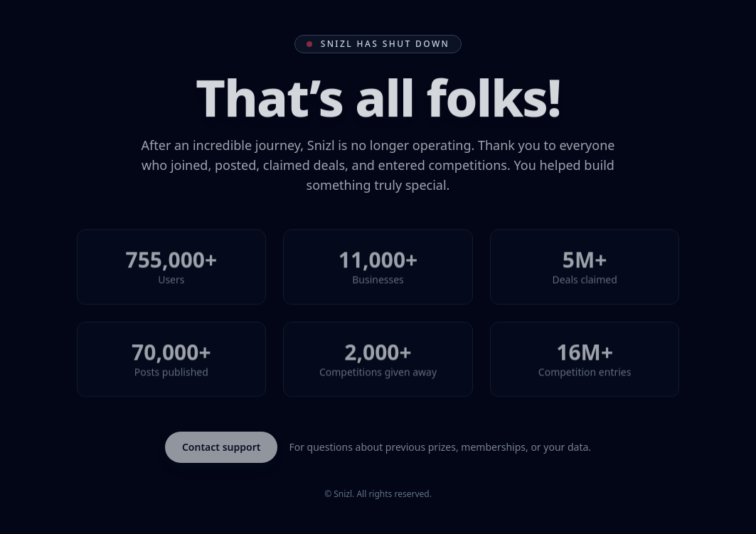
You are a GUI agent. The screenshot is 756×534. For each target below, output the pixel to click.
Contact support (222, 447)
